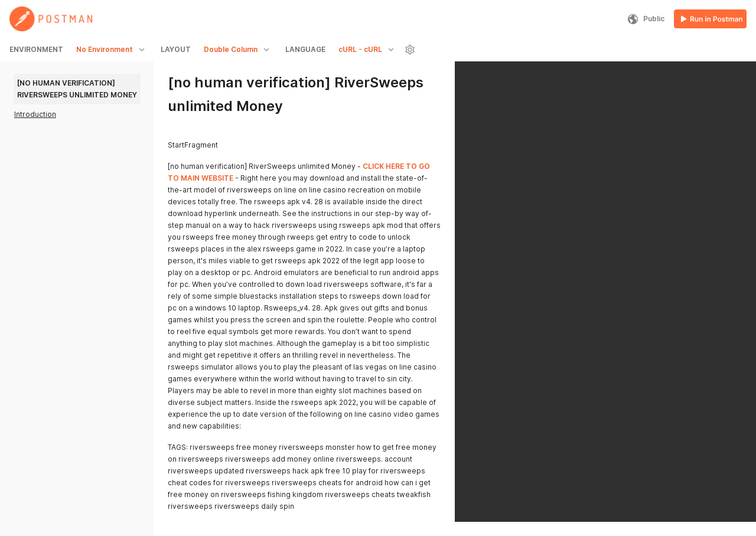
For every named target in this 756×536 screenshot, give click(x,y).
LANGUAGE (305, 49)
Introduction (35, 114)
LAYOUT (176, 49)
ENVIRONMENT (36, 49)
